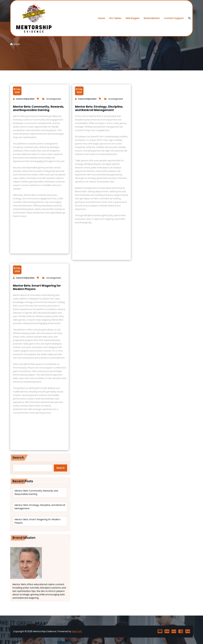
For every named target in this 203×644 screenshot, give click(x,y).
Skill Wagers (133, 18)
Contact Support (174, 18)
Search (18, 458)
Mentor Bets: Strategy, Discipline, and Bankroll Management (99, 108)
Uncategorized (54, 99)
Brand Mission (152, 18)
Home (101, 18)
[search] (189, 18)
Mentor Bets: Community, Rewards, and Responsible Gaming (39, 108)
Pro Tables (115, 18)
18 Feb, (17, 91)
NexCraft (77, 631)
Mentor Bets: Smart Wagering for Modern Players (37, 287)
